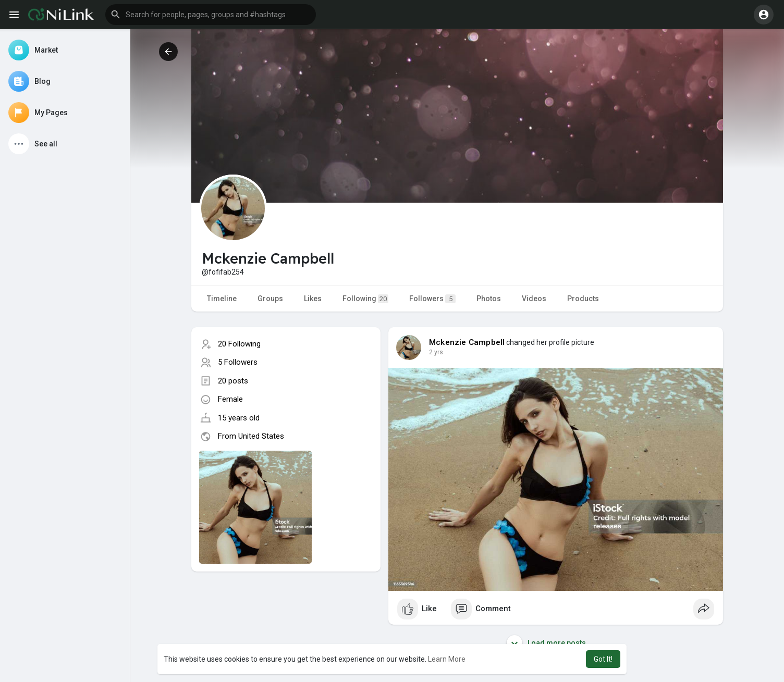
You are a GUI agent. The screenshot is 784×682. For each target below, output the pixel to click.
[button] (211, 15)
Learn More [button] (447, 659)
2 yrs (436, 352)
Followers (432, 299)
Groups (270, 299)
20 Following (239, 344)
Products (583, 299)
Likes (313, 299)
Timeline (222, 299)
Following (365, 299)
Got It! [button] (603, 659)
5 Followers (238, 362)
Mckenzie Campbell (467, 342)
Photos (489, 299)
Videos (534, 299)
